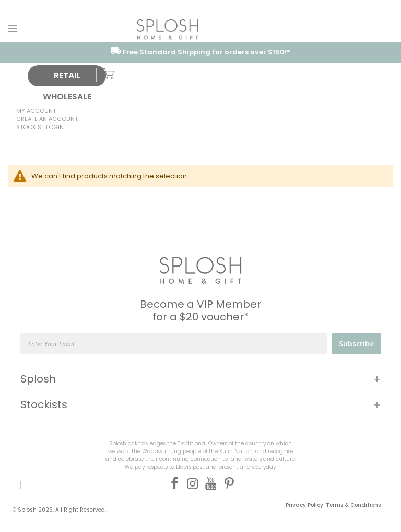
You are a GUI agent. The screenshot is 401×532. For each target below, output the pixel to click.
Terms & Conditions (353, 505)
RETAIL (67, 76)
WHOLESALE (67, 96)
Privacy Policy (304, 505)
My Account (36, 111)
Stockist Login (40, 127)
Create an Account (47, 119)
